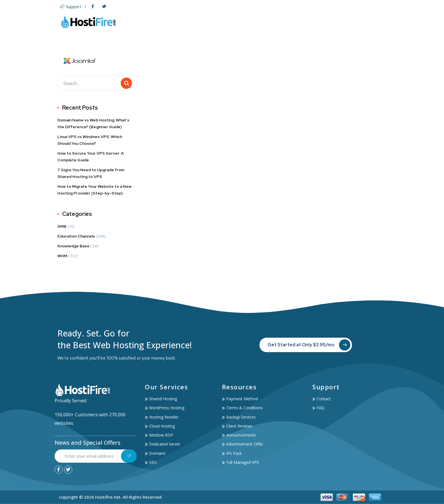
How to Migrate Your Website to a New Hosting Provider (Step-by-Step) (95, 190)
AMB (62, 226)
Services (318, 22)
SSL (295, 22)
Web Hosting (215, 22)
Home (186, 22)
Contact (376, 22)
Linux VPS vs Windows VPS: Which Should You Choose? (90, 140)
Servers (250, 22)
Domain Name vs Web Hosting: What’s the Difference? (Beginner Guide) (93, 123)
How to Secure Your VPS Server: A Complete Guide (91, 157)
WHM (62, 256)
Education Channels (76, 236)
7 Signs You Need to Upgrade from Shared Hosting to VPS (91, 173)
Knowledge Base (73, 246)
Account (348, 22)
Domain (276, 22)
